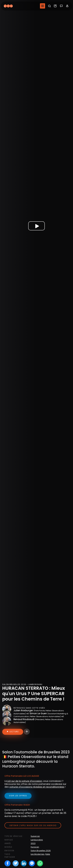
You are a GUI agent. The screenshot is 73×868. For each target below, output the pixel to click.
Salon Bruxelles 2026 (41, 851)
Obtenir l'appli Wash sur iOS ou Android (33, 825)
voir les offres (18, 796)
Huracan (35, 847)
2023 (33, 843)
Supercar (35, 836)
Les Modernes (37, 854)
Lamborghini (37, 840)
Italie (48, 854)
